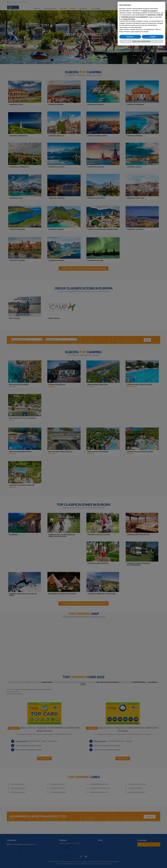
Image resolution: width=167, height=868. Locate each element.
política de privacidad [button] (150, 11)
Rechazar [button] (130, 37)
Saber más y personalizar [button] (141, 41)
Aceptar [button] (153, 37)
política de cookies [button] (129, 19)
